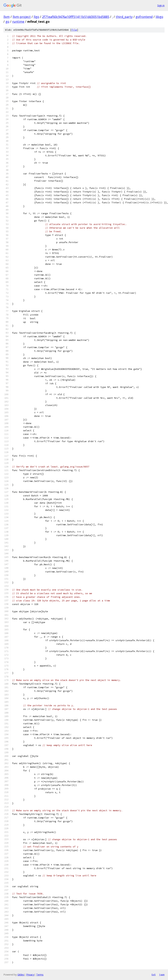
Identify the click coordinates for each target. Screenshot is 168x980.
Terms (40, 975)
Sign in (161, 5)
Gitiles (21, 975)
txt (154, 974)
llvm (7, 17)
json (162, 974)
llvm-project (22, 17)
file (74, 30)
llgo (36, 17)
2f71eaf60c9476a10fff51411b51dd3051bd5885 (76, 17)
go (7, 22)
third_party (124, 17)
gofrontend (144, 17)
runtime (18, 22)
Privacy (30, 975)
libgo (159, 17)
